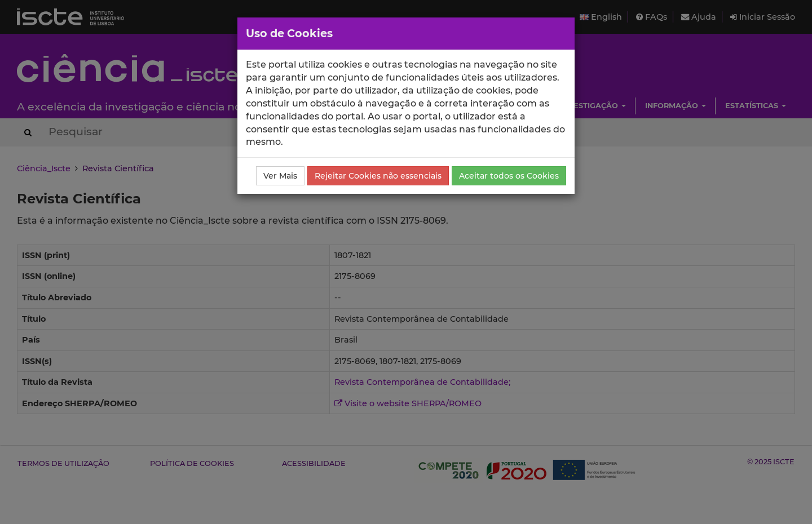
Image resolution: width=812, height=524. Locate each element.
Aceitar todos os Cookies (509, 176)
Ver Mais (280, 176)
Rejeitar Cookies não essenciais (378, 176)
